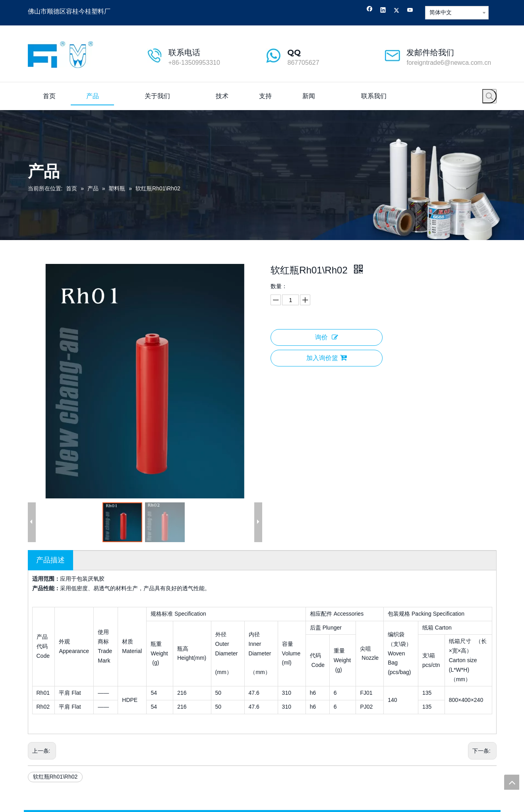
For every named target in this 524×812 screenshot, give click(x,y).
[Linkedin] (383, 11)
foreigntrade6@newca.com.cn (449, 63)
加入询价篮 (327, 358)
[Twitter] (397, 11)
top (512, 782)
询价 (327, 337)
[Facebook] (370, 11)
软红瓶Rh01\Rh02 (55, 777)
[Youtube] (410, 11)
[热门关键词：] (489, 96)
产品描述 (50, 560)
